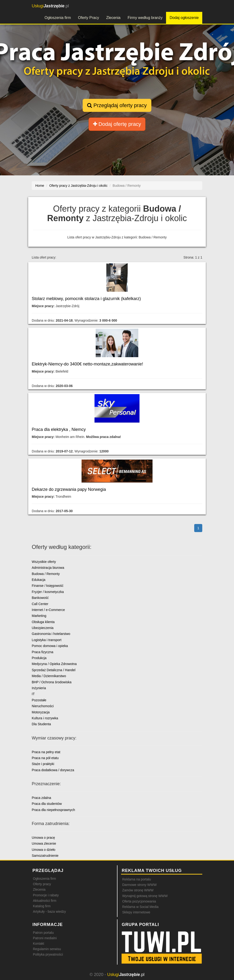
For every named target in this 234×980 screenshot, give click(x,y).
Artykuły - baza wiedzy (49, 912)
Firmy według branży (145, 18)
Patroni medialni (45, 938)
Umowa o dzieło (44, 850)
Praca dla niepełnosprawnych (53, 810)
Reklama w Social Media (140, 907)
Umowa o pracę (43, 838)
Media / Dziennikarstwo (49, 676)
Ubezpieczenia (43, 628)
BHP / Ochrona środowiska (52, 682)
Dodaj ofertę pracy (117, 124)
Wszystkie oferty (44, 562)
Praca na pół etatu (45, 758)
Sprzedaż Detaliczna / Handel (54, 670)
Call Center (40, 604)
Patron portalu (43, 933)
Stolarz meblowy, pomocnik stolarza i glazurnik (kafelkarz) (86, 299)
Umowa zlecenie (44, 843)
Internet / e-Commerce (48, 610)
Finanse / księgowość (48, 586)
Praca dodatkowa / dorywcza (53, 770)
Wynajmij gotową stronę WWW (145, 896)
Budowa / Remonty (46, 574)
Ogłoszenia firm (58, 18)
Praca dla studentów (47, 804)
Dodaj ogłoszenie (184, 18)
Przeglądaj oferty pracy (117, 105)
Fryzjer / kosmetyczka (48, 592)
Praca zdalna (41, 798)
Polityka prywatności (48, 954)
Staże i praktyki (43, 764)
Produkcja (39, 658)
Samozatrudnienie (45, 856)
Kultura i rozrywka (45, 718)
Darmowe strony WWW (139, 885)
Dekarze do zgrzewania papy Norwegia (69, 489)
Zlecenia (113, 18)
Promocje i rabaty (46, 895)
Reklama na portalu (137, 879)
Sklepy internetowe (136, 912)
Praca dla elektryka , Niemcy (59, 429)
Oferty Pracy (88, 18)
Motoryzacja (41, 712)
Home (40, 186)
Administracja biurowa (48, 568)
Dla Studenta (41, 724)
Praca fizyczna (43, 652)
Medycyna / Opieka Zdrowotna (54, 664)
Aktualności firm (45, 901)
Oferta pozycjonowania (139, 901)
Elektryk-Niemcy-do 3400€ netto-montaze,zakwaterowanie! (87, 364)
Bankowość (40, 598)
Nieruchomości (43, 706)
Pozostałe (39, 700)
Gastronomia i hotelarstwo (51, 634)
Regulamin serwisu (47, 949)
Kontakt (38, 944)
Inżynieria (39, 688)
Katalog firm (42, 906)
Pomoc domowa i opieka (50, 646)
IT (33, 694)
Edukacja (39, 580)
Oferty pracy (42, 884)
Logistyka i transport (47, 640)
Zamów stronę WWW (138, 890)
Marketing (39, 616)
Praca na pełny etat (46, 752)
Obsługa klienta (43, 622)
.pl (50, 6)
